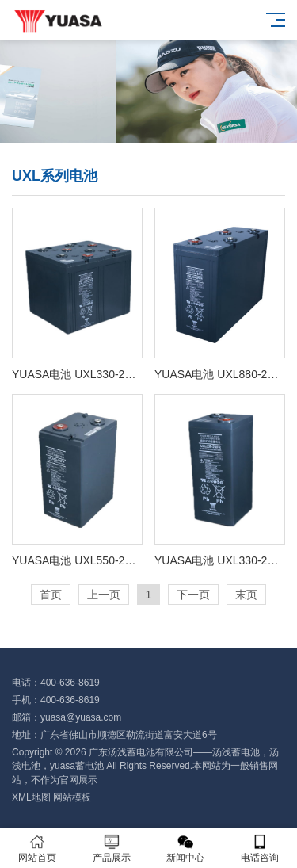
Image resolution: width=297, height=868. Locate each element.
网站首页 (37, 849)
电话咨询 (260, 849)
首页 (51, 595)
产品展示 (112, 849)
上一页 (104, 595)
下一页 (193, 595)
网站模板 (72, 797)
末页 (246, 595)
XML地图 (31, 797)
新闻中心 (186, 849)
